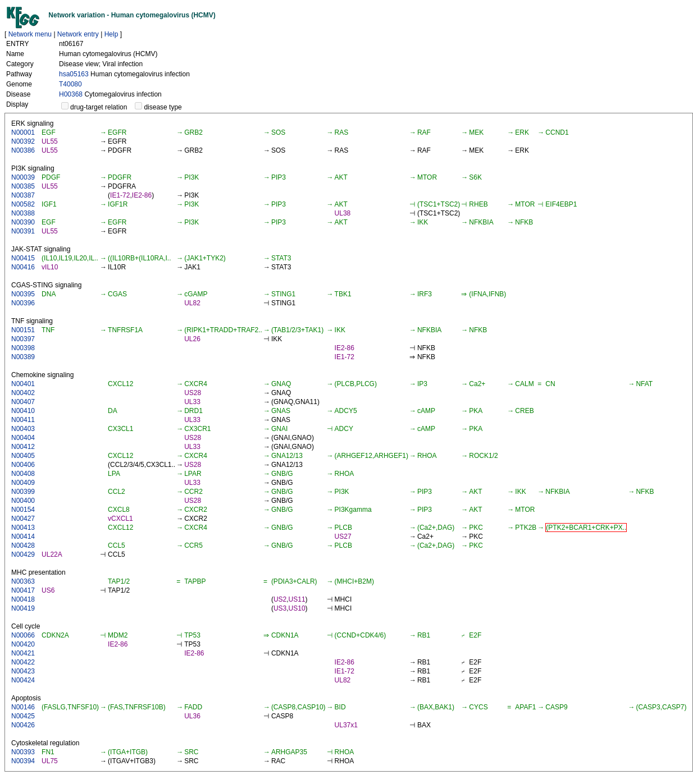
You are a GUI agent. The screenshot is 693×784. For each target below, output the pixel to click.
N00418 (23, 599)
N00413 (23, 528)
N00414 (23, 537)
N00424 (23, 680)
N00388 (23, 213)
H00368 (71, 94)
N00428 (23, 545)
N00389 (23, 357)
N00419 (23, 608)
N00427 (23, 519)
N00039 (23, 177)
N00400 (23, 501)
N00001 (23, 132)
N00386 (23, 150)
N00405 (23, 456)
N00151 (23, 330)
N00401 (23, 384)
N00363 (23, 581)
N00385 (23, 186)
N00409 (23, 483)
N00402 (23, 393)
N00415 (23, 258)
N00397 (23, 339)
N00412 (23, 447)
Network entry (78, 34)
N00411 (23, 420)
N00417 (23, 590)
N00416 (23, 267)
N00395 (23, 294)
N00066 (23, 635)
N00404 (23, 438)
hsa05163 (74, 74)
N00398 (23, 348)
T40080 (70, 84)
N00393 (23, 752)
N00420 (23, 644)
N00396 (23, 303)
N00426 (23, 725)
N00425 (23, 716)
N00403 (23, 429)
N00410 (23, 411)
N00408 (23, 474)
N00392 (23, 141)
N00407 (23, 402)
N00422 (23, 662)
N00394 (23, 761)
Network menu (30, 34)
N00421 (23, 653)
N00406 (23, 465)
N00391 (23, 231)
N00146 (23, 707)
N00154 (23, 510)
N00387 (23, 195)
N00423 (23, 671)
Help (111, 34)
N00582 (23, 204)
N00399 (23, 492)
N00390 (23, 222)
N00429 (23, 554)
